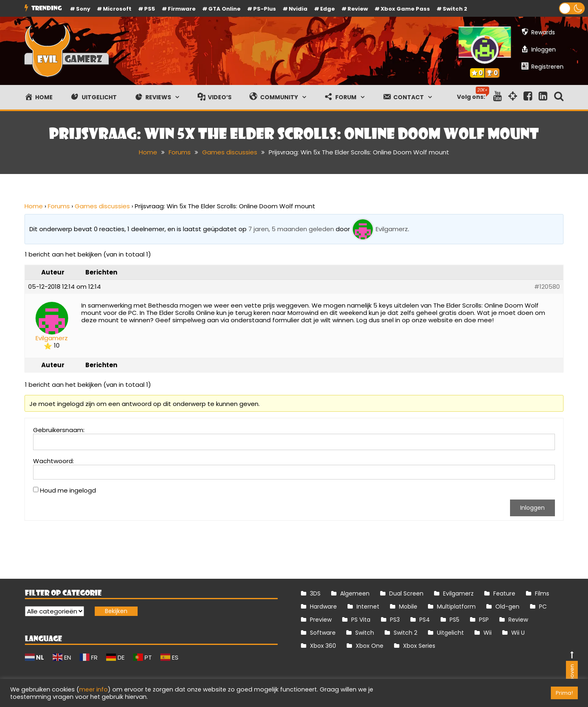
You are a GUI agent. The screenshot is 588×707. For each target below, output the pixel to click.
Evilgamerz (458, 593)
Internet (368, 607)
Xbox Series (419, 646)
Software (323, 633)
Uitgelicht (450, 633)
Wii (488, 633)
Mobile (408, 607)
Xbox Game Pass (405, 9)
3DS (315, 593)
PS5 (150, 9)
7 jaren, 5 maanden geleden (291, 229)
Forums (59, 206)
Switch (365, 633)
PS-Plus (265, 9)
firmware (182, 9)
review (358, 9)
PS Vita (361, 620)
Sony (83, 9)
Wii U (518, 633)
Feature (504, 593)
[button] (572, 8)
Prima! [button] (564, 693)
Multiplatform (456, 607)
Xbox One (370, 646)
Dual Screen (406, 593)
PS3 (395, 620)
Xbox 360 (323, 646)
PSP (484, 620)
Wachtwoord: (53, 461)
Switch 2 (455, 9)
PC (543, 607)
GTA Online (224, 9)
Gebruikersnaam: (59, 430)
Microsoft (117, 9)
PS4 (425, 620)
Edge (327, 9)
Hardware (323, 607)
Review (518, 620)
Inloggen (532, 508)
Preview (321, 620)
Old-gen (507, 607)
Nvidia (298, 9)
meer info (94, 689)
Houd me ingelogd (68, 491)
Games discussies (102, 206)
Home (34, 206)
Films (542, 593)
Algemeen (355, 593)
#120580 (547, 287)
